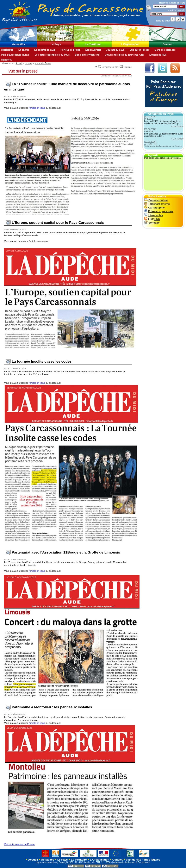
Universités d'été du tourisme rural (124, 55)
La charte (24, 50)
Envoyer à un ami (107, 67)
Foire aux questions (159, 211)
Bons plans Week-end (87, 55)
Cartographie (154, 208)
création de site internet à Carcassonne (132, 862)
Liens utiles (154, 215)
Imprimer (126, 67)
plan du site (134, 860)
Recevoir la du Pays (172, 3)
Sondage (152, 223)
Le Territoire (93, 44)
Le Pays (56, 44)
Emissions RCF (158, 55)
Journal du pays (115, 50)
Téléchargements (157, 204)
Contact (167, 44)
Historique (7, 50)
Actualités (18, 44)
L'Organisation (130, 44)
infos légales (152, 860)
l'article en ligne (37, 108)
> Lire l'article (177, 126)
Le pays (29, 63)
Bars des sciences (165, 50)
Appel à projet (93, 50)
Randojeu (7, 60)
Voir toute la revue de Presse (19, 844)
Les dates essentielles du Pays (52, 55)
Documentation (156, 200)
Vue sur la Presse (140, 50)
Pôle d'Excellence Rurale (15, 55)
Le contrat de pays (45, 50)
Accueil (19, 63)
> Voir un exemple (176, 10)
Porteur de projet (70, 50)
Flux (152, 219)
